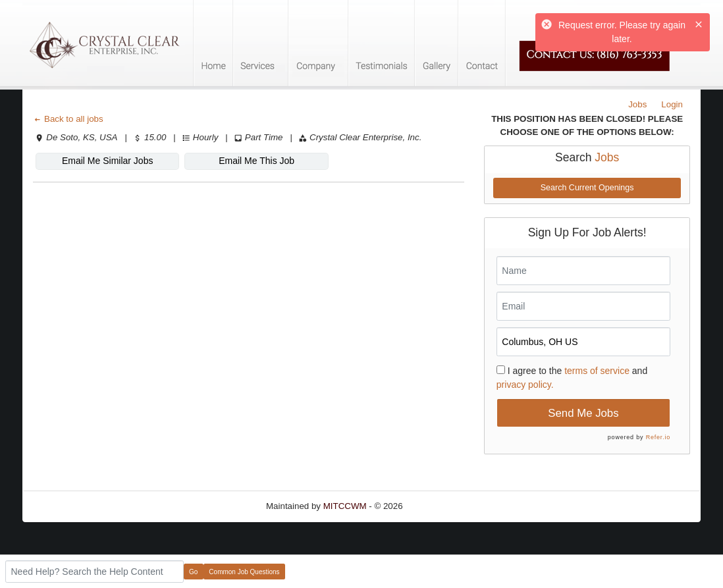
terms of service (597, 371)
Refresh (442, 506)
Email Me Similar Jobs (107, 161)
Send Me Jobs (583, 413)
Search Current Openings (587, 188)
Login (672, 104)
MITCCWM (345, 506)
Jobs (637, 104)
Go (193, 572)
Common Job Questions (244, 572)
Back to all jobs (68, 119)
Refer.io (658, 437)
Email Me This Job (256, 161)
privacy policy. (525, 385)
